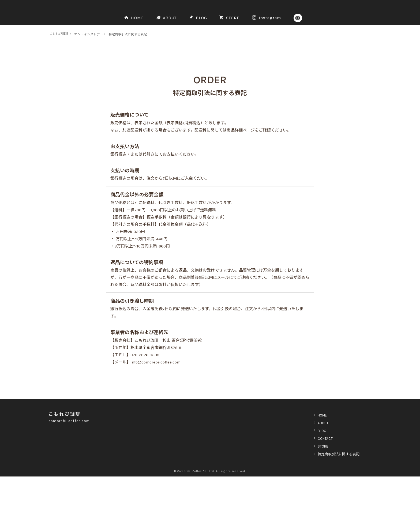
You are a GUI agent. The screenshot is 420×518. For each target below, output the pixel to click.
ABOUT (164, 51)
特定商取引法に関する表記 (139, 76)
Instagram (278, 51)
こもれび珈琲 (61, 75)
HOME (127, 51)
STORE (236, 51)
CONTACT (319, 480)
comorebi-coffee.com (72, 462)
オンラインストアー (94, 76)
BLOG (200, 51)
